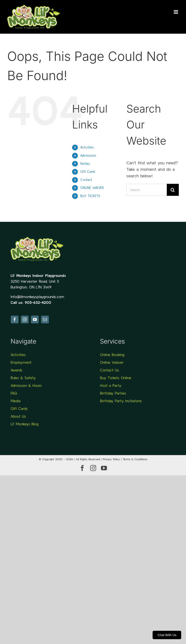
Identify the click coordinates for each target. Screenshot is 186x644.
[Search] (173, 190)
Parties (85, 164)
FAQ (14, 393)
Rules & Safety (23, 378)
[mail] (45, 319)
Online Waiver (112, 362)
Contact (86, 180)
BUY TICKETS (90, 196)
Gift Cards (88, 172)
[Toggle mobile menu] (176, 12)
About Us (18, 416)
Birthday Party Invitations (121, 401)
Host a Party (111, 385)
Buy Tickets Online (116, 378)
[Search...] (147, 190)
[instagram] (25, 319)
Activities (87, 147)
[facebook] (15, 319)
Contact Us (109, 370)
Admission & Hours (26, 385)
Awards (16, 370)
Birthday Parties (113, 393)
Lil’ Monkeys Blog (25, 424)
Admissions (88, 155)
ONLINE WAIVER (92, 188)
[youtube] (35, 319)
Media (15, 401)
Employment (21, 362)
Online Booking (112, 355)
